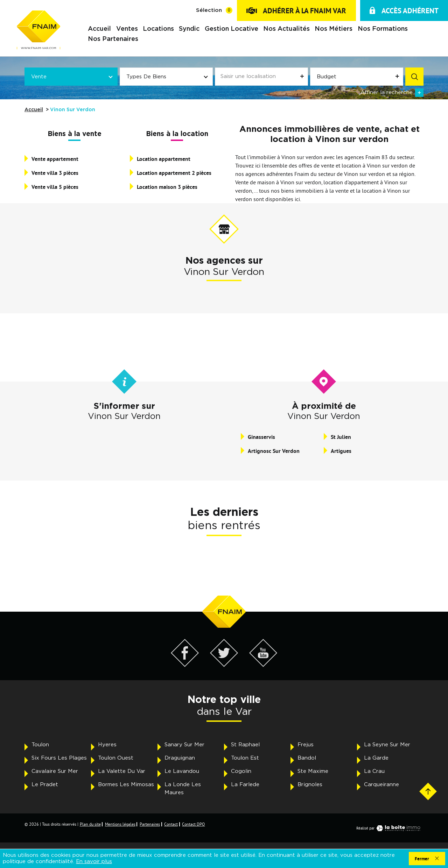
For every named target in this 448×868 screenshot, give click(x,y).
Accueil (99, 29)
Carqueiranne (381, 785)
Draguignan (180, 758)
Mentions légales (120, 824)
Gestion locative (232, 29)
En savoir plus (94, 862)
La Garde (376, 758)
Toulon (40, 745)
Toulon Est (245, 758)
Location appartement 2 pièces (174, 173)
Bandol (307, 758)
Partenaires (150, 824)
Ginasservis (261, 437)
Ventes (127, 29)
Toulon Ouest (116, 758)
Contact (171, 824)
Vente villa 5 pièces (55, 187)
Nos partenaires (113, 40)
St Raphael (245, 745)
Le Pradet (45, 785)
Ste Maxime (313, 771)
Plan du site (90, 824)
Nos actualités (286, 29)
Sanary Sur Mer (184, 745)
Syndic (189, 29)
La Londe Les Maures (183, 789)
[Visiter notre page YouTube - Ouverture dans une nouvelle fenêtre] (263, 665)
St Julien (341, 437)
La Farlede (245, 785)
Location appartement (164, 159)
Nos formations (383, 29)
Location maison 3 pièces (167, 187)
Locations (158, 29)
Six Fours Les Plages (59, 758)
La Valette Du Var (122, 771)
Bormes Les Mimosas (126, 785)
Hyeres (107, 745)
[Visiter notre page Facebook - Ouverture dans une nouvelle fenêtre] (185, 665)
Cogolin (241, 771)
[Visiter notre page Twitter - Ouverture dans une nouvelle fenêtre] (224, 665)
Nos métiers (334, 29)
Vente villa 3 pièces (55, 173)
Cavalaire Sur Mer (55, 771)
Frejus (306, 745)
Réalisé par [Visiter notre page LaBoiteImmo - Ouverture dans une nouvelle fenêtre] (390, 828)
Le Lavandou (182, 771)
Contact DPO (193, 824)
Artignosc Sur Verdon (274, 451)
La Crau (374, 771)
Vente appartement (55, 159)
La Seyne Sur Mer (387, 745)
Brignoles (310, 785)
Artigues (341, 451)
